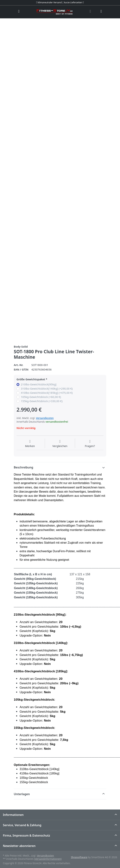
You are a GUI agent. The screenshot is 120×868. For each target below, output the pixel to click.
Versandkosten (45, 418)
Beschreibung (23, 467)
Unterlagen (22, 794)
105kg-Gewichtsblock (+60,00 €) (41, 397)
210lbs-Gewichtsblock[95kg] (39, 384)
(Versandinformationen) (48, 859)
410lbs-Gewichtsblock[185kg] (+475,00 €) (47, 393)
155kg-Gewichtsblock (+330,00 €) (42, 401)
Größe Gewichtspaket (31, 379)
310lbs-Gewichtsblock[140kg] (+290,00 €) (47, 389)
